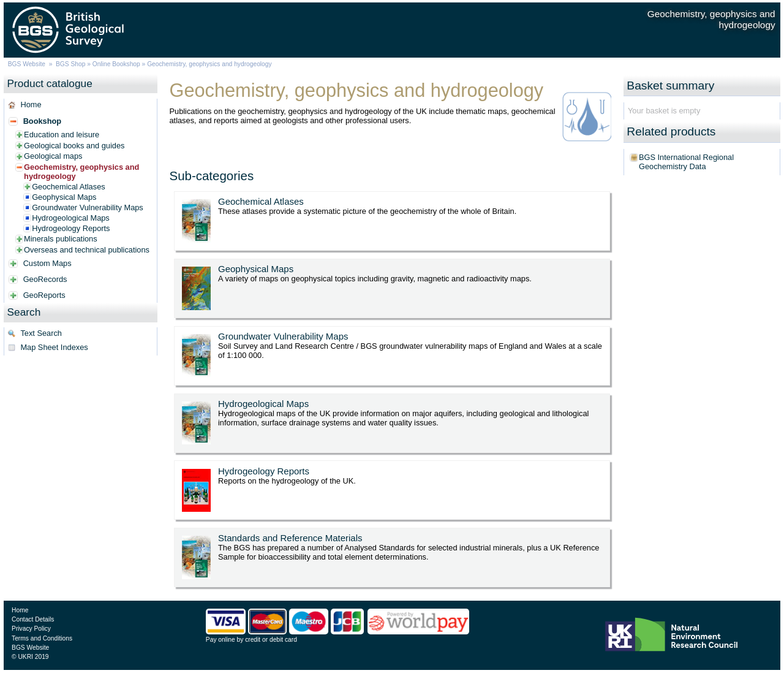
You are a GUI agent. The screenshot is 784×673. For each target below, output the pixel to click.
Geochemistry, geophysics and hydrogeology (81, 172)
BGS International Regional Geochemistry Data (686, 162)
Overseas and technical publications (87, 250)
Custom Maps (47, 263)
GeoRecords (45, 279)
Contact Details (33, 619)
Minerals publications (61, 239)
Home (31, 105)
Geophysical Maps (64, 197)
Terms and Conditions (42, 638)
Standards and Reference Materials (290, 538)
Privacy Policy (31, 629)
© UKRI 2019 (30, 657)
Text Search (41, 333)
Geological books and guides (74, 146)
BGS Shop (70, 64)
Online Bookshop (116, 64)
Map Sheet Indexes (54, 347)
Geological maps (53, 156)
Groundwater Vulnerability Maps (88, 207)
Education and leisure (62, 135)
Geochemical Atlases (69, 187)
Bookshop (43, 121)
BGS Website (27, 64)
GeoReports (44, 295)
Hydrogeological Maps (71, 218)
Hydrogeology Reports (71, 228)
